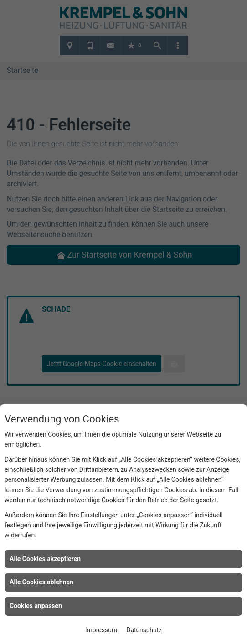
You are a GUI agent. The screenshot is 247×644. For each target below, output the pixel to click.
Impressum (101, 630)
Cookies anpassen (36, 606)
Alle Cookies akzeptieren (45, 559)
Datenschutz (144, 630)
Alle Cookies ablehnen (41, 582)
